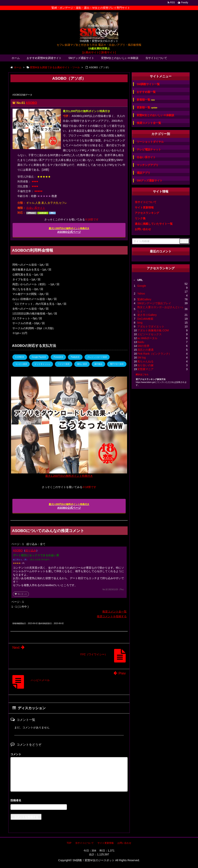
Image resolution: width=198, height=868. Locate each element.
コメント (16, 754)
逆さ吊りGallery (147, 315)
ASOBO (31, 103)
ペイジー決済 (64, 364)
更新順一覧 (147, 108)
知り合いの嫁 (145, 365)
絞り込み (31, 550)
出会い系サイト (36, 208)
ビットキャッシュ (42, 364)
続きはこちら (142, 374)
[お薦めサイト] (91, 52)
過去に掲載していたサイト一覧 (154, 224)
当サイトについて (156, 58)
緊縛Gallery (144, 299)
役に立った (21, 594)
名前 (69, 801)
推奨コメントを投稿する (112, 616)
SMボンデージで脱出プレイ (154, 303)
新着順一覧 (146, 100)
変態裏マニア (145, 369)
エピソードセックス (149, 334)
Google (142, 286)
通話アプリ (143, 173)
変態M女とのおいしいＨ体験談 (120, 58)
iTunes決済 (58, 357)
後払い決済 (82, 364)
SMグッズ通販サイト (81, 58)
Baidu (141, 342)
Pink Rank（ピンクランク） (154, 354)
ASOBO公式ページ (69, 230)
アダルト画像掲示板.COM (153, 330)
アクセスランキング (147, 213)
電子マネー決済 (117, 364)
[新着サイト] (108, 52)
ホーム (16, 58)
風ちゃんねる (145, 361)
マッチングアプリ (148, 165)
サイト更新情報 (144, 207)
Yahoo (141, 294)
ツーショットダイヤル (150, 142)
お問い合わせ (143, 229)
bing (140, 323)
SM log (142, 358)
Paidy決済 (75, 357)
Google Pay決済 (39, 357)
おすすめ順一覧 (146, 92)
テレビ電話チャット (149, 149)
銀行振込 (98, 364)
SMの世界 (143, 346)
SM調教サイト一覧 (148, 84)
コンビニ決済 (21, 364)
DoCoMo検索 (145, 319)
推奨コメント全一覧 (114, 611)
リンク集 (140, 218)
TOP (69, 843)
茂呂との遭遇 (145, 350)
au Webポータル (147, 338)
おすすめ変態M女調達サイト (44, 58)
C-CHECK (20, 357)
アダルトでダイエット (151, 326)
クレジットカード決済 (97, 357)
